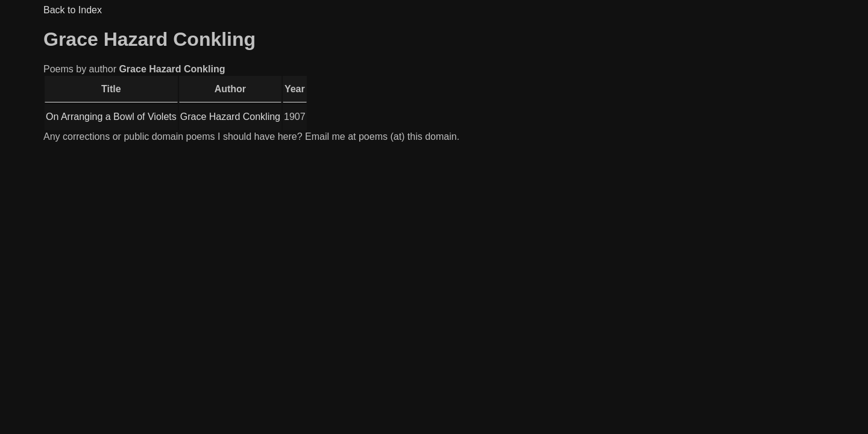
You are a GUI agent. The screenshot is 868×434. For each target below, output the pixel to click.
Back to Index (73, 10)
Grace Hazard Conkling (230, 117)
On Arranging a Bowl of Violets (111, 117)
